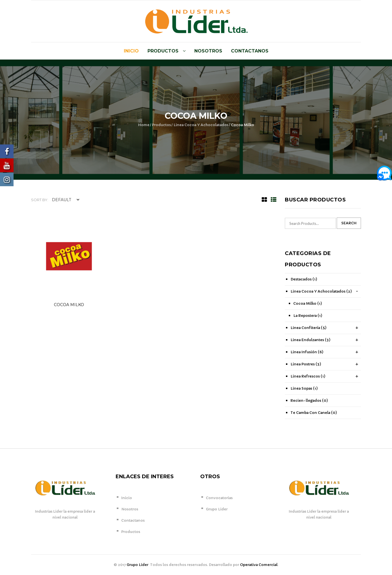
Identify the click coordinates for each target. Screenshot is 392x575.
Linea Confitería (309, 328)
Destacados (304, 279)
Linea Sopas (304, 388)
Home (144, 125)
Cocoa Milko (308, 303)
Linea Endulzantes (310, 340)
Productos (163, 51)
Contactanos (250, 51)
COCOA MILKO (69, 305)
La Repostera (308, 316)
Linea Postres (306, 364)
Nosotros (208, 51)
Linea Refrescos (308, 376)
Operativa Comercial (259, 565)
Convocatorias (219, 498)
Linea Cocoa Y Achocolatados (201, 125)
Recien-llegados (309, 400)
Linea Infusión (307, 352)
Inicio (131, 51)
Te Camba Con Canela (314, 413)
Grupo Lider (217, 509)
